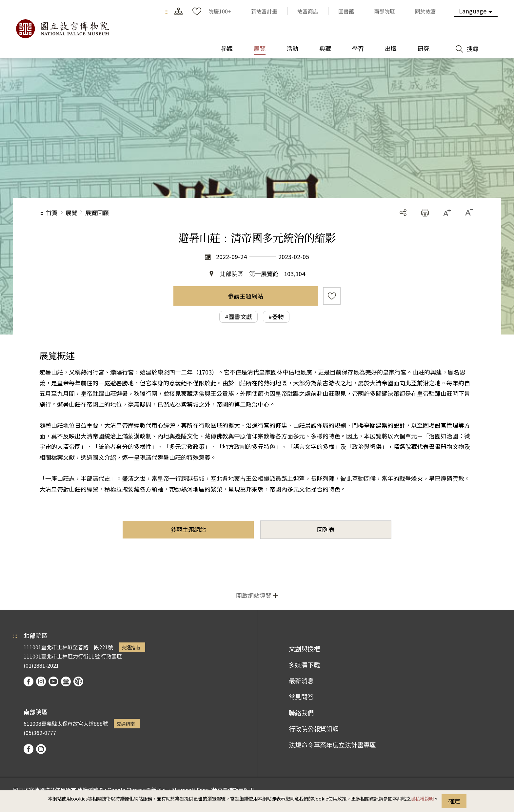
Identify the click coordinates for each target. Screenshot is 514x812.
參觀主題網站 (246, 296)
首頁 (52, 213)
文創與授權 (304, 649)
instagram (41, 681)
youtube (53, 681)
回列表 (326, 529)
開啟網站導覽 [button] (254, 595)
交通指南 (131, 647)
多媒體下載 (304, 665)
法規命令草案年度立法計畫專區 (332, 745)
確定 (454, 801)
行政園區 (111, 656)
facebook (29, 681)
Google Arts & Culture (66, 681)
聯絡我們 (301, 713)
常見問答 (301, 697)
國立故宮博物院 (62, 29)
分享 (403, 213)
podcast (78, 681)
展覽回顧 (97, 213)
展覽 (71, 213)
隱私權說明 (422, 798)
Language (473, 11)
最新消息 (301, 680)
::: (167, 11)
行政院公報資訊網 (314, 729)
